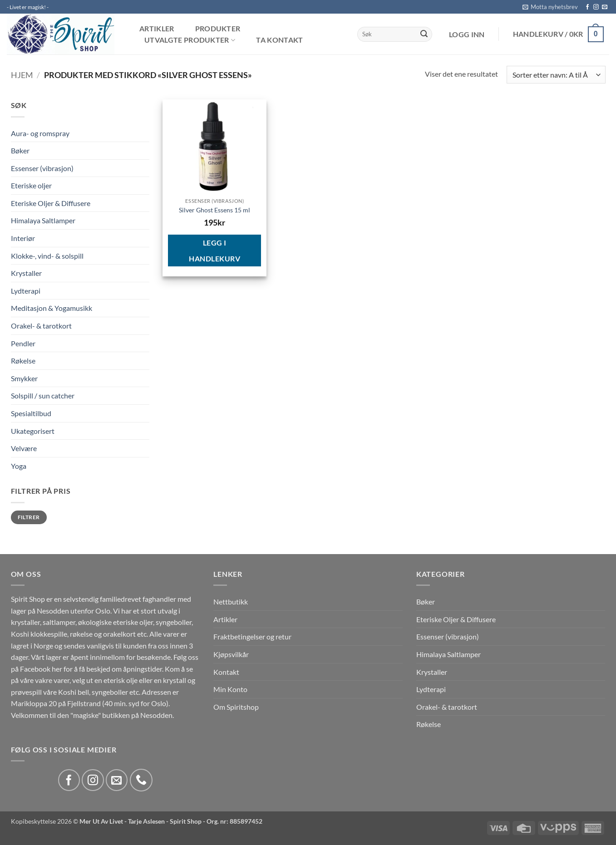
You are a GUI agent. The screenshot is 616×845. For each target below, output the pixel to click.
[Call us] (141, 780)
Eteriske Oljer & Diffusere (51, 203)
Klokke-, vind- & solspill (47, 256)
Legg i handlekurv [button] (214, 251)
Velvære (24, 448)
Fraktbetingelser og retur (252, 636)
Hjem (22, 75)
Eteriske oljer (31, 185)
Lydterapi (26, 291)
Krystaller (26, 273)
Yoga (19, 466)
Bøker (20, 150)
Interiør (23, 238)
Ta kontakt (279, 40)
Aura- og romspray (40, 133)
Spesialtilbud (31, 413)
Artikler (157, 29)
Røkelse (23, 361)
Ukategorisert (33, 431)
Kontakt (226, 672)
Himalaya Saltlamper (43, 220)
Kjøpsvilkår (231, 654)
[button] (550, 7)
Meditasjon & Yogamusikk (52, 308)
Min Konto (230, 689)
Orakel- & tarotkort (41, 326)
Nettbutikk (231, 602)
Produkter (218, 29)
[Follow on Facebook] (587, 7)
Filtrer (29, 517)
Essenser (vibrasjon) (42, 168)
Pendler (23, 343)
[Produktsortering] (556, 75)
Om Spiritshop (236, 707)
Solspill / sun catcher (43, 395)
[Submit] (424, 34)
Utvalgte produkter (190, 40)
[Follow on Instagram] (596, 7)
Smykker (24, 378)
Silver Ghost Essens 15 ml (214, 210)
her (57, 669)
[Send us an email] (605, 7)
